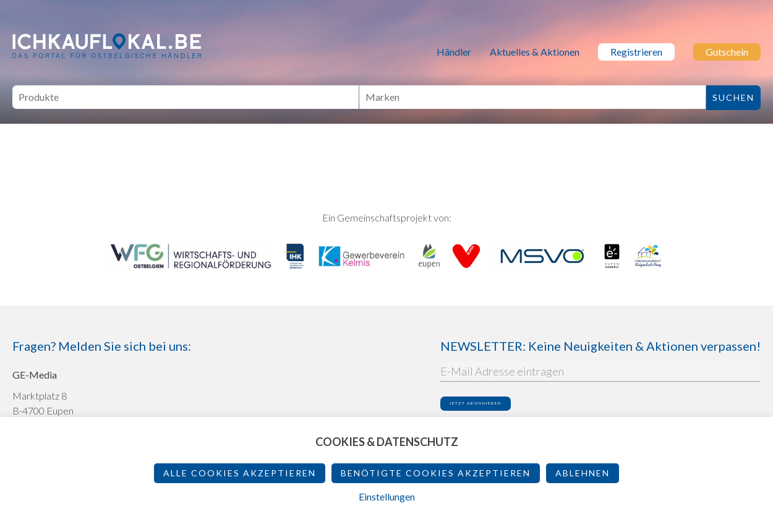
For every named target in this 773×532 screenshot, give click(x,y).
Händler (454, 52)
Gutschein (727, 52)
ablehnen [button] (583, 473)
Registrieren (636, 52)
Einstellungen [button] (387, 496)
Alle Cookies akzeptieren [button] (240, 473)
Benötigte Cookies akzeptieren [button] (436, 473)
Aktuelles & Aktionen (535, 52)
